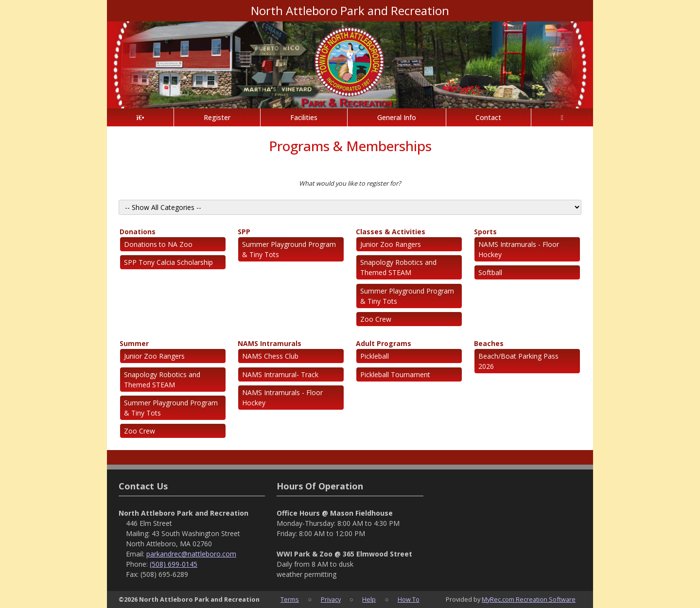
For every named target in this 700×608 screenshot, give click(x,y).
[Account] (562, 117)
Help (369, 599)
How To (409, 599)
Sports (485, 232)
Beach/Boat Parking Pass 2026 (518, 361)
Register (217, 117)
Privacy (331, 599)
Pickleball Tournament (395, 374)
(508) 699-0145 (174, 564)
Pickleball (375, 356)
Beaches (489, 343)
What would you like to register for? (350, 183)
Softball (490, 272)
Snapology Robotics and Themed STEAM (398, 267)
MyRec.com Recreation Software (529, 599)
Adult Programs (384, 343)
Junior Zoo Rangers (391, 244)
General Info (397, 117)
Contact (488, 117)
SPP (244, 232)
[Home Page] (140, 117)
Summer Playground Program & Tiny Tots (289, 249)
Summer (134, 343)
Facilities (304, 117)
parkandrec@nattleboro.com (191, 554)
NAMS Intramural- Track (280, 374)
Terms (290, 599)
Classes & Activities (391, 232)
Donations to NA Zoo (158, 244)
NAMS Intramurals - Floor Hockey (519, 249)
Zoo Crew (376, 319)
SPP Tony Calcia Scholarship (168, 262)
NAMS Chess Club (270, 356)
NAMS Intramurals (270, 343)
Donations (138, 232)
